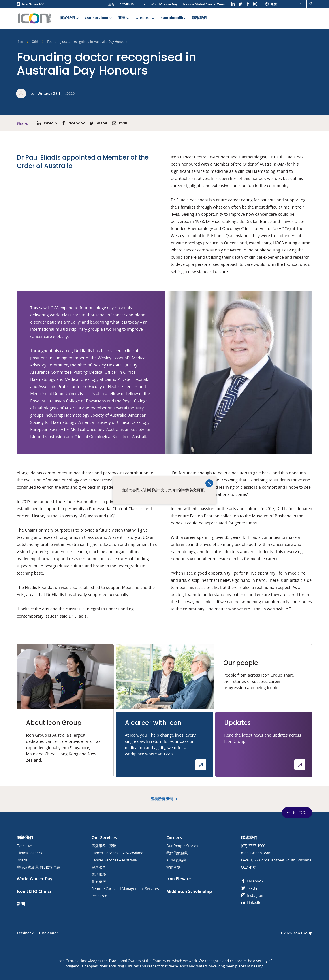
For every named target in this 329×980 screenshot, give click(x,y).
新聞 (124, 18)
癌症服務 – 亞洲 (104, 846)
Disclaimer (48, 933)
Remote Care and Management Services (125, 889)
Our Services (99, 18)
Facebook (252, 881)
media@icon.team (256, 853)
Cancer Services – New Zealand (117, 853)
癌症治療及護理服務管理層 (38, 867)
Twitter (250, 888)
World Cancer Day (164, 4)
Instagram (253, 895)
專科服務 (99, 874)
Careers (145, 18)
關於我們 (70, 18)
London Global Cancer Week (204, 4)
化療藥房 (99, 882)
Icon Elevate (179, 879)
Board (22, 860)
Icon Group (302, 933)
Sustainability (173, 18)
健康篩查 (99, 867)
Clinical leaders (29, 853)
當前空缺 (173, 867)
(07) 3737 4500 (253, 846)
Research (99, 896)
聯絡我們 (249, 838)
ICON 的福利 (176, 860)
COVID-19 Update (132, 4)
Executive (25, 846)
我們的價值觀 (177, 853)
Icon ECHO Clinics (34, 891)
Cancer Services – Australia (114, 860)
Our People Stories (182, 846)
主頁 (111, 4)
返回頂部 (296, 812)
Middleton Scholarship (189, 891)
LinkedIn (251, 903)
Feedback (25, 933)
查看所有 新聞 (165, 799)
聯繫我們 (199, 18)
